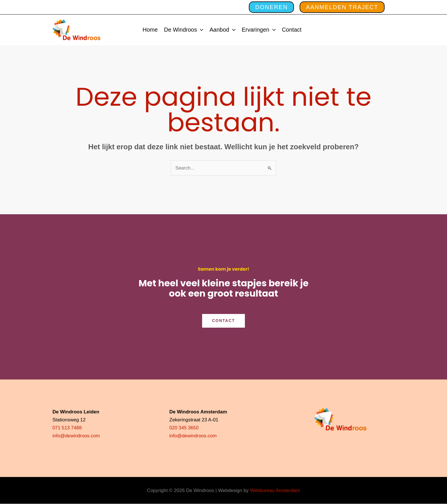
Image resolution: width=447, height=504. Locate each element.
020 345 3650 (184, 428)
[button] (269, 7)
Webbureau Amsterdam (275, 490)
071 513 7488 (67, 428)
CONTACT (223, 321)
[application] (200, 30)
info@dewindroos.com (76, 436)
